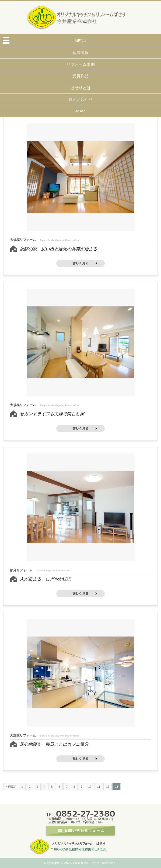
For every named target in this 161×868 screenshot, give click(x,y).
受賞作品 (80, 76)
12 (108, 787)
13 (116, 787)
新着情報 (80, 52)
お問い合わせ (80, 99)
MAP (81, 111)
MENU (80, 41)
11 (99, 787)
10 (90, 787)
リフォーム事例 (81, 64)
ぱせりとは (81, 88)
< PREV (11, 787)
